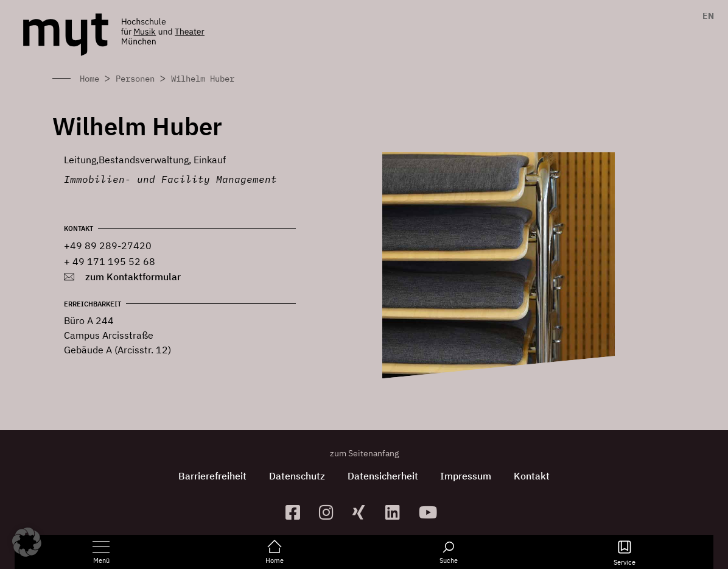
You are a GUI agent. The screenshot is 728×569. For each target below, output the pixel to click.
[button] (27, 542)
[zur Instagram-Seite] (331, 512)
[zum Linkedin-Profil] (397, 512)
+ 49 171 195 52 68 (110, 261)
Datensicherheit (383, 476)
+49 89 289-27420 (108, 246)
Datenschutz (295, 476)
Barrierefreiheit (209, 476)
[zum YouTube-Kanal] (431, 512)
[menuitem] (705, 16)
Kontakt (536, 476)
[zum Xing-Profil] (364, 512)
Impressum (468, 476)
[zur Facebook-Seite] (297, 512)
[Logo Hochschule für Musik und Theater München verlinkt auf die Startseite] (66, 35)
